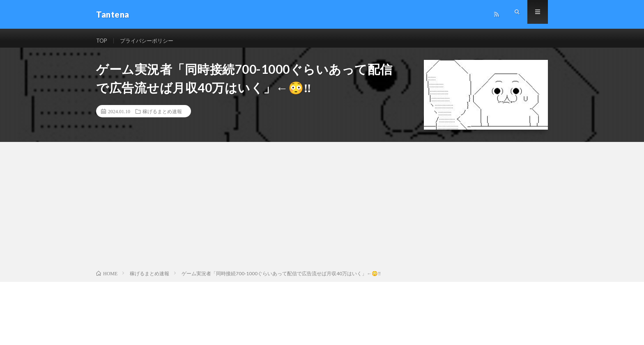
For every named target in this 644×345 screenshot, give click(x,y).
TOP (102, 41)
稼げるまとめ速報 (162, 117)
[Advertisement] (322, 213)
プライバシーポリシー (150, 41)
